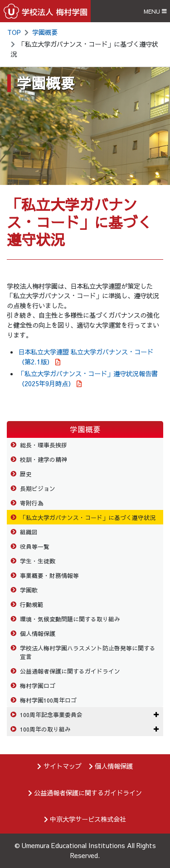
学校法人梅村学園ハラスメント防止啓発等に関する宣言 (88, 652)
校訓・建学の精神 (44, 459)
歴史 (26, 474)
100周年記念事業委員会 (51, 715)
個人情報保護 (38, 633)
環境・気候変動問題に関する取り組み (70, 619)
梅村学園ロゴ (38, 686)
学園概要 (45, 32)
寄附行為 (32, 503)
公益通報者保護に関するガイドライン (70, 671)
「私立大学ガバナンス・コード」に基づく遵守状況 (88, 517)
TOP (14, 32)
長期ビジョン (38, 488)
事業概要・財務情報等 (49, 575)
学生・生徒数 (38, 561)
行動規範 (32, 604)
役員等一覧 (35, 546)
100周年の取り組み (45, 729)
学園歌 (29, 590)
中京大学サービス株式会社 (88, 819)
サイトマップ (63, 766)
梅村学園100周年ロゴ (48, 700)
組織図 (29, 532)
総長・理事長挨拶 (44, 445)
